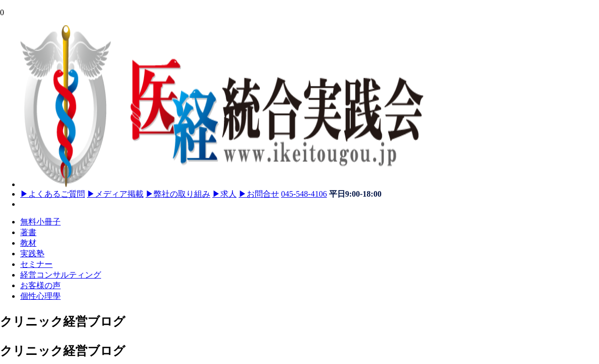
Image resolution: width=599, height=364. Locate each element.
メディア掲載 (115, 194)
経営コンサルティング (61, 275)
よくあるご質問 (53, 194)
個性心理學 (40, 296)
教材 (28, 243)
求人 (224, 194)
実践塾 (32, 254)
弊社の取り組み (178, 194)
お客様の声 (40, 285)
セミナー (36, 264)
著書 (28, 232)
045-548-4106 (304, 194)
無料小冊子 (40, 222)
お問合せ (259, 194)
